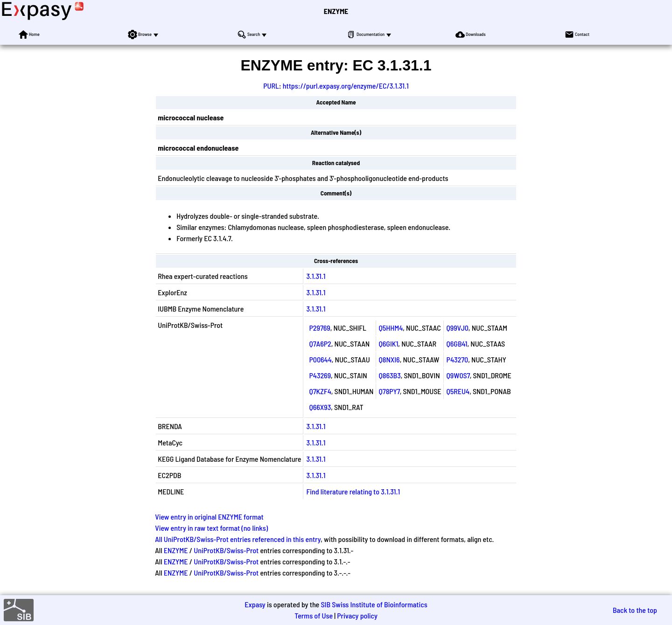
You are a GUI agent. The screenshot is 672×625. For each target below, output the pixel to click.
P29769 (319, 328)
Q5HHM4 (391, 328)
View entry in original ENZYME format (209, 517)
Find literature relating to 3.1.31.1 (353, 491)
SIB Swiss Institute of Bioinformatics (374, 604)
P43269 (320, 375)
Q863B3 (390, 375)
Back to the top (635, 610)
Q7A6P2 (320, 344)
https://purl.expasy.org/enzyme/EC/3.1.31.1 (346, 86)
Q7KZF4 (320, 391)
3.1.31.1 (316, 276)
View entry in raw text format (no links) (211, 528)
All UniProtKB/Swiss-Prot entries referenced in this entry (238, 539)
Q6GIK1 (389, 344)
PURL (271, 86)
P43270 (458, 359)
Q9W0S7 (458, 375)
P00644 (320, 359)
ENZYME (336, 11)
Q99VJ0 (458, 328)
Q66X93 (320, 407)
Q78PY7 (389, 391)
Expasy (255, 604)
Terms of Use (314, 615)
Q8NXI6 (389, 359)
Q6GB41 (457, 344)
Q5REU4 (458, 391)
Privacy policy (357, 615)
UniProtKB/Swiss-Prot (226, 550)
